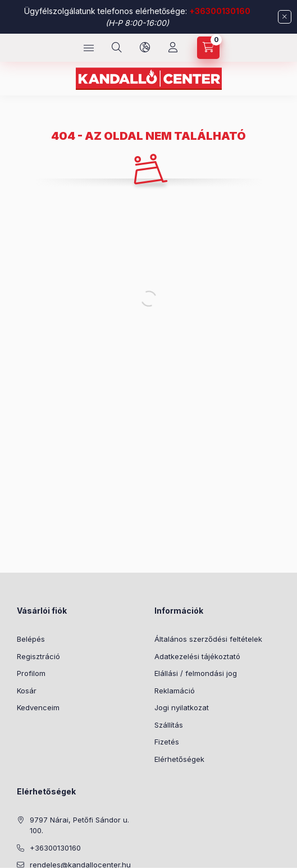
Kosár (27, 691)
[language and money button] (145, 48)
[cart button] (208, 48)
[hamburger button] (89, 48)
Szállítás (169, 725)
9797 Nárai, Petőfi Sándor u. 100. (79, 825)
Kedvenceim (38, 707)
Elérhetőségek (179, 759)
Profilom (31, 673)
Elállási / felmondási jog (196, 673)
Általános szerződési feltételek (208, 639)
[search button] (117, 48)
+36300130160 (220, 11)
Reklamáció (175, 691)
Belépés (31, 639)
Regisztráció (38, 656)
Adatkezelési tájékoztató (197, 656)
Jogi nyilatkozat (182, 707)
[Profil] (173, 48)
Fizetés (167, 742)
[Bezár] (285, 17)
